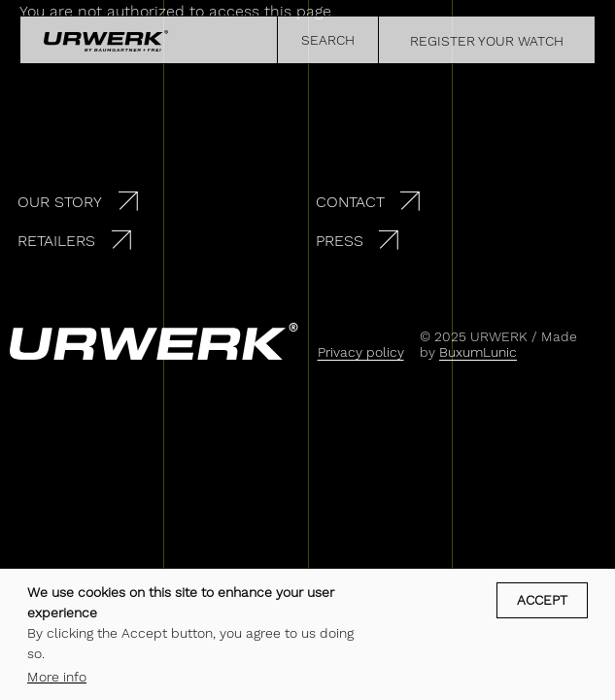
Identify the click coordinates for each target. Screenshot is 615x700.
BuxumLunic (478, 352)
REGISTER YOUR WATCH (487, 41)
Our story (60, 202)
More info (57, 677)
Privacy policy (361, 352)
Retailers (56, 241)
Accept (542, 600)
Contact (350, 202)
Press (340, 241)
